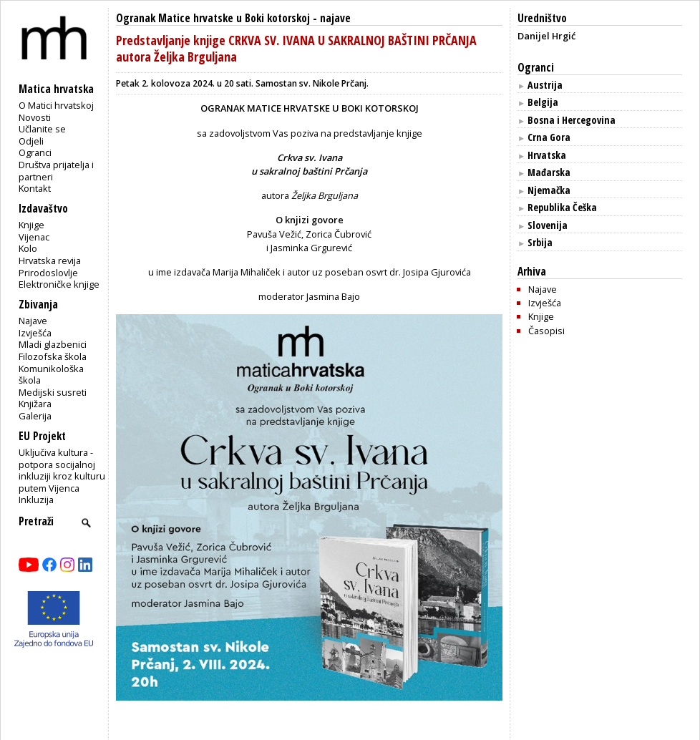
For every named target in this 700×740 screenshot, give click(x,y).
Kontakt (35, 188)
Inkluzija (36, 500)
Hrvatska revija (50, 261)
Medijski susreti (53, 392)
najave (335, 18)
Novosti (35, 117)
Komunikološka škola (51, 375)
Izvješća (35, 333)
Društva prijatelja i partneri (56, 171)
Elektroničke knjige (59, 284)
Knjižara (35, 404)
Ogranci (35, 152)
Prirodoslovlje (48, 273)
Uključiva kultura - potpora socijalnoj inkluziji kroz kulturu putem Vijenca (62, 470)
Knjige (31, 225)
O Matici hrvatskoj (56, 105)
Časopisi (546, 331)
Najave (33, 321)
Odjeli (31, 141)
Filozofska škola (53, 356)
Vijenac (34, 237)
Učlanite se (42, 129)
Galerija (35, 416)
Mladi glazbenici (53, 344)
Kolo (28, 248)
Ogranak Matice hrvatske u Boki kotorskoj (213, 18)
